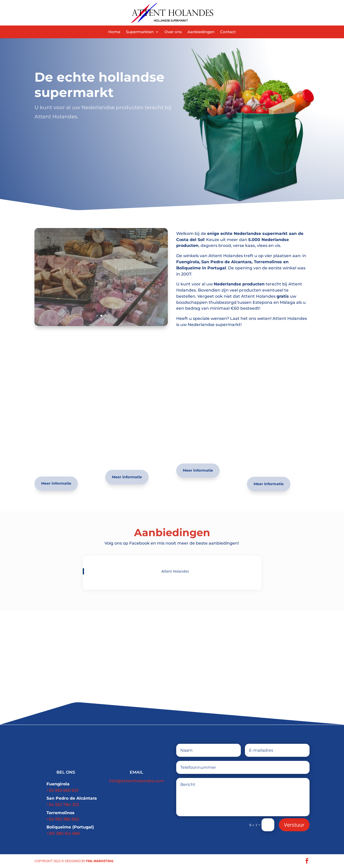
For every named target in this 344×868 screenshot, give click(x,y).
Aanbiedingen (201, 32)
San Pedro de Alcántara (72, 798)
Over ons (173, 32)
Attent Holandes (175, 571)
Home (114, 32)
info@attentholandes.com (137, 781)
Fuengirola (58, 784)
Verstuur (294, 825)
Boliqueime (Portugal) (70, 827)
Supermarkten (140, 32)
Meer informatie (56, 483)
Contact (228, 32)
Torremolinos (61, 813)
